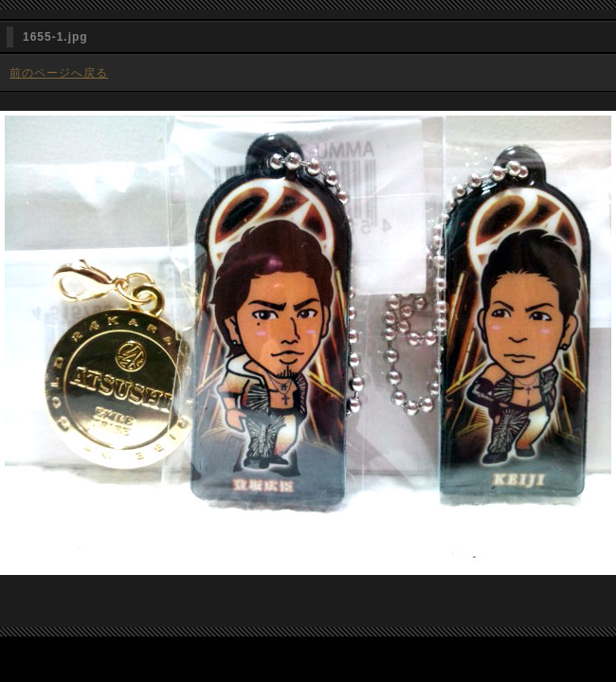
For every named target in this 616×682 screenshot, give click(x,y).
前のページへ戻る (59, 73)
